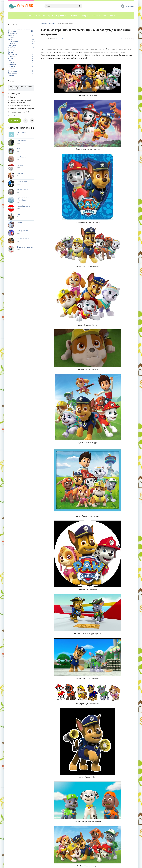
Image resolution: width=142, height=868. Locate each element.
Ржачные (11, 75)
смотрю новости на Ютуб (20, 112)
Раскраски (41, 16)
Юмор (53, 24)
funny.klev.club (46, 24)
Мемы (113, 16)
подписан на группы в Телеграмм (22, 109)
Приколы (11, 50)
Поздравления (13, 54)
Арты (50, 16)
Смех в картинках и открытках (19, 29)
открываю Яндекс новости (20, 105)
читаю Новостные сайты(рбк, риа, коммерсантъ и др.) (20, 101)
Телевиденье (15, 94)
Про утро (11, 39)
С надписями (12, 33)
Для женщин (12, 44)
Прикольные (12, 31)
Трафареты (74, 16)
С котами (11, 60)
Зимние (10, 58)
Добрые (11, 37)
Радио (12, 97)
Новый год (12, 48)
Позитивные (12, 73)
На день (11, 35)
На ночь (11, 52)
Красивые (11, 67)
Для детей (12, 65)
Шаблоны (96, 16)
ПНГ (105, 16)
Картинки (60, 16)
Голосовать (14, 121)
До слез (11, 63)
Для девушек (13, 56)
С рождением (13, 41)
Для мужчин (12, 46)
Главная (30, 16)
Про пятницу (12, 71)
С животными (13, 69)
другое (13, 115)
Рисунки (86, 16)
